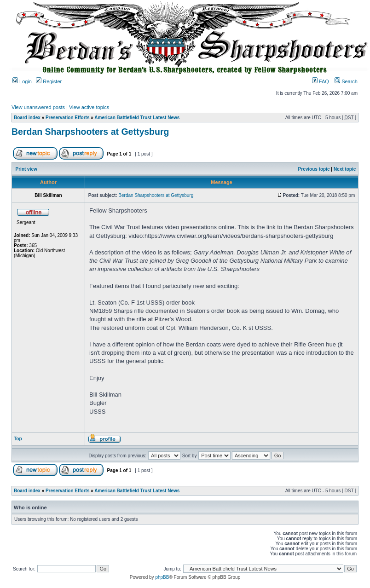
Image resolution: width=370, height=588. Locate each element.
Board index (27, 118)
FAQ (321, 81)
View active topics (89, 107)
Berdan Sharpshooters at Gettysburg (90, 132)
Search (346, 81)
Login (22, 81)
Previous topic (314, 169)
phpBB (162, 577)
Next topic (345, 169)
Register (49, 81)
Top (18, 439)
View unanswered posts (38, 107)
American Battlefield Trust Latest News (137, 118)
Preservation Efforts (68, 118)
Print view (26, 169)
